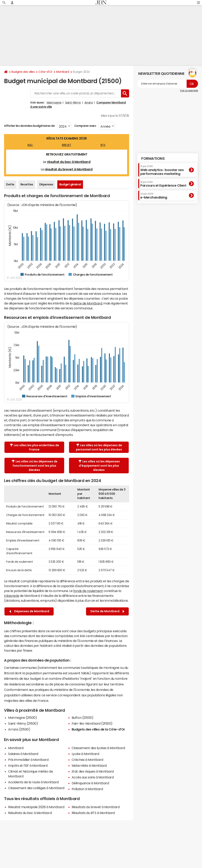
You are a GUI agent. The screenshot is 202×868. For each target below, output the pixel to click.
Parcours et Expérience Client (163, 184)
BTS (103, 145)
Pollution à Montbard (87, 789)
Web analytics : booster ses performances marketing (162, 170)
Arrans (89, 103)
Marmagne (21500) (22, 718)
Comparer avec (85, 126)
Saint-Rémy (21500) (23, 723)
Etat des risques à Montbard (93, 771)
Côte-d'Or (45, 72)
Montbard (63, 72)
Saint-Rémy (73, 103)
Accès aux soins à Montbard (93, 777)
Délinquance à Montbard (90, 783)
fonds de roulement (88, 591)
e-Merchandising (154, 196)
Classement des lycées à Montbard (98, 748)
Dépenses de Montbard (29, 611)
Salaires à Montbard (23, 754)
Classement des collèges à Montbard (36, 788)
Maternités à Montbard (89, 765)
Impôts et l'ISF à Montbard (28, 765)
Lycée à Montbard (85, 754)
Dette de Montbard (107, 611)
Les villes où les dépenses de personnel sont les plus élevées (99, 447)
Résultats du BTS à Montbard (93, 813)
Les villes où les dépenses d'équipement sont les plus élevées (99, 466)
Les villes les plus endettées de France (35, 447)
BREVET (66, 145)
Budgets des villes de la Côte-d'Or (98, 729)
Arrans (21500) (19, 729)
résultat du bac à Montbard (69, 162)
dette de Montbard (88, 303)
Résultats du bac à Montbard (30, 813)
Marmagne (54, 103)
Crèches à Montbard (87, 760)
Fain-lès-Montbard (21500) (92, 723)
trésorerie (12, 596)
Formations (153, 159)
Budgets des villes (23, 72)
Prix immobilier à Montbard (28, 760)
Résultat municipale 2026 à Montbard (36, 807)
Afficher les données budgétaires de (29, 126)
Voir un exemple (189, 91)
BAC (30, 145)
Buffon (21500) (82, 718)
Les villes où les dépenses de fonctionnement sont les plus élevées (35, 466)
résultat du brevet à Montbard (69, 169)
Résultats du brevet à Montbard (96, 807)
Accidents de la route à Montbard (33, 782)
